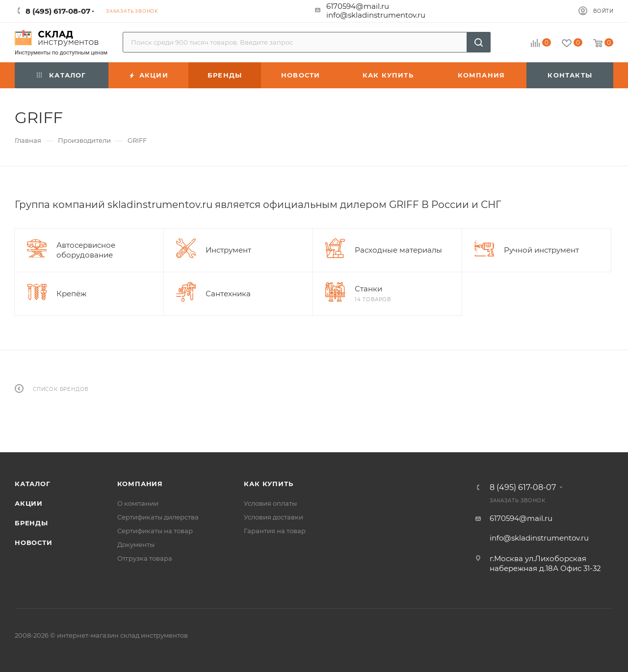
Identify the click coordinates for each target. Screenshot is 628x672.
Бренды (31, 523)
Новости (34, 543)
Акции (29, 503)
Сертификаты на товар (155, 531)
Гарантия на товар (275, 531)
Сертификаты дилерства (158, 517)
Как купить (268, 484)
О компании (138, 503)
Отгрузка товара (145, 558)
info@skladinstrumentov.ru (376, 15)
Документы (136, 544)
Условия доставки (274, 517)
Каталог (33, 484)
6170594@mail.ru (358, 6)
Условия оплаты (270, 503)
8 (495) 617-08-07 (523, 488)
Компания (140, 484)
